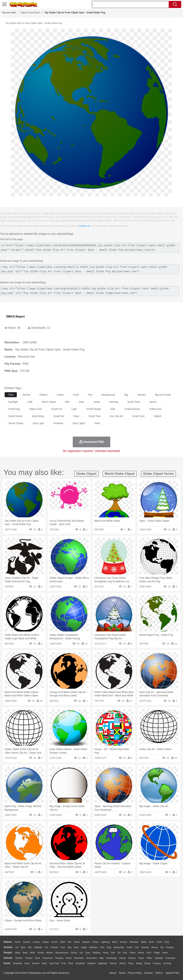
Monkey (145, 947)
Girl (119, 953)
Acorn (18, 942)
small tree (94, 416)
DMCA (159, 973)
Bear (23, 947)
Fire (69, 942)
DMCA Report (15, 317)
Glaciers (86, 942)
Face (149, 953)
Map (102, 958)
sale (113, 409)
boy (125, 953)
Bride (33, 953)
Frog (109, 947)
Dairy (27, 963)
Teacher (29, 958)
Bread (147, 963)
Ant (17, 947)
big (126, 395)
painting (114, 402)
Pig (162, 947)
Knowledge (111, 958)
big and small (163, 395)
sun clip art (116, 416)
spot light (38, 423)
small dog (14, 409)
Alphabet (159, 958)
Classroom (48, 958)
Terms (122, 973)
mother (50, 953)
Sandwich (80, 963)
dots (82, 402)
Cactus (45, 942)
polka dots (155, 409)
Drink (44, 963)
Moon (115, 942)
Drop (167, 942)
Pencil (69, 958)
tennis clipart (16, 423)
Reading (59, 958)
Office (149, 958)
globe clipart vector (158, 474)
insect (60, 395)
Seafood (91, 963)
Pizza (131, 963)
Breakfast (18, 963)
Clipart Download (30, 12)
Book (38, 958)
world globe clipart (120, 474)
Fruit (64, 963)
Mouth (141, 953)
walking (97, 953)
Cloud (159, 942)
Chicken (54, 947)
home (106, 953)
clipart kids (36, 409)
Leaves (36, 942)
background (108, 395)
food (76, 395)
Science (132, 958)
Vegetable (102, 963)
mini (68, 402)
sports (153, 402)
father (133, 953)
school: (8, 958)
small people (94, 409)
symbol (141, 395)
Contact (148, 973)
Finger (157, 953)
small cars (138, 416)
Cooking (157, 963)
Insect (130, 947)
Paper (141, 958)
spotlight (13, 402)
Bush (151, 942)
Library (123, 958)
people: (8, 953)
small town (134, 402)
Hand (165, 953)
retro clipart (49, 402)
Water (144, 942)
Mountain (134, 942)
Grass (95, 942)
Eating (139, 963)
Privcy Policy (135, 973)
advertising (38, 416)
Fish (102, 947)
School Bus (92, 958)
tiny (90, 395)
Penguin (170, 947)
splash (158, 416)
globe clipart (86, 474)
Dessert (36, 963)
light (74, 409)
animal (26, 395)
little (30, 402)
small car (57, 409)
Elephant (93, 947)
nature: (8, 942)
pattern (44, 395)
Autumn (27, 942)
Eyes (88, 953)
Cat (46, 947)
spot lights (79, 423)
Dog (69, 947)
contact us (84, 226)
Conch (54, 942)
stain (76, 416)
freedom (58, 423)
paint (97, 423)
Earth (63, 942)
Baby (25, 953)
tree (11, 395)
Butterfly (38, 947)
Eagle (84, 947)
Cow (63, 947)
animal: (8, 947)
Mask (18, 953)
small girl (59, 416)
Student (19, 958)
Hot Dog (167, 963)
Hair (113, 953)
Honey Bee (119, 947)
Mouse (155, 947)
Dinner (123, 963)
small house (15, 416)
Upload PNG (172, 973)
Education (79, 958)
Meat (71, 963)
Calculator (170, 958)
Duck (76, 947)
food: (7, 963)
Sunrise (124, 942)
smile (97, 402)
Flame (77, 942)
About (113, 973)
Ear (81, 953)
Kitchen (113, 963)
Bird (30, 947)
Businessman (62, 953)
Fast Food (54, 963)
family (41, 953)
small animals (132, 409)
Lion (137, 947)
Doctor (74, 953)
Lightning (105, 942)
